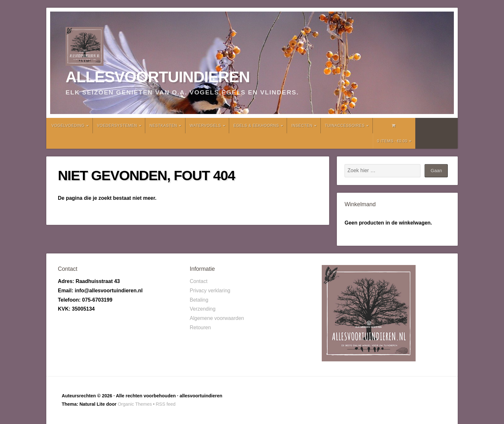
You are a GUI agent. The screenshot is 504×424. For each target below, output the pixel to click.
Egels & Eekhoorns (256, 126)
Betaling (199, 300)
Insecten (302, 126)
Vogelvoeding (68, 126)
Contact (198, 281)
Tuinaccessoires (345, 126)
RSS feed (166, 404)
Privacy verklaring (210, 291)
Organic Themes (135, 404)
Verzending (203, 309)
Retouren (200, 327)
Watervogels (205, 126)
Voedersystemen (117, 126)
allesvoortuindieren (158, 77)
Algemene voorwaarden (217, 318)
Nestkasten (163, 126)
